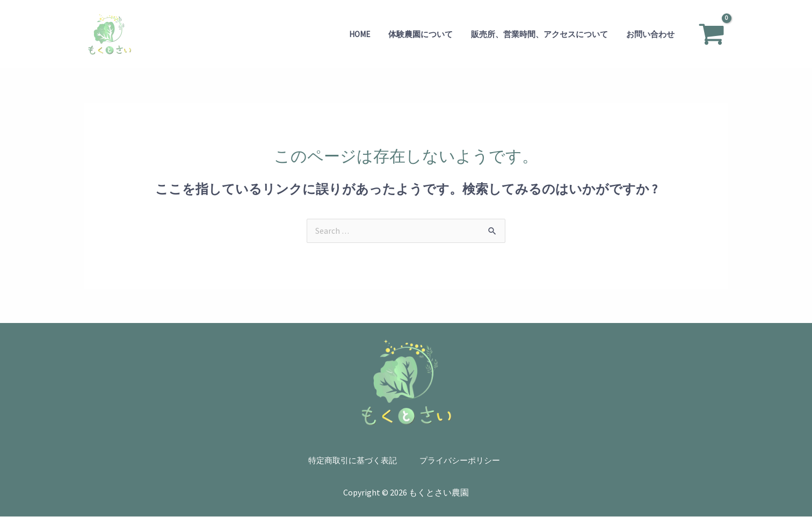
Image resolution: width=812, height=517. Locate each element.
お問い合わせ (651, 34)
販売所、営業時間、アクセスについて (543, 34)
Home (367, 34)
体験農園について (426, 34)
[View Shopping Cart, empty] (711, 34)
